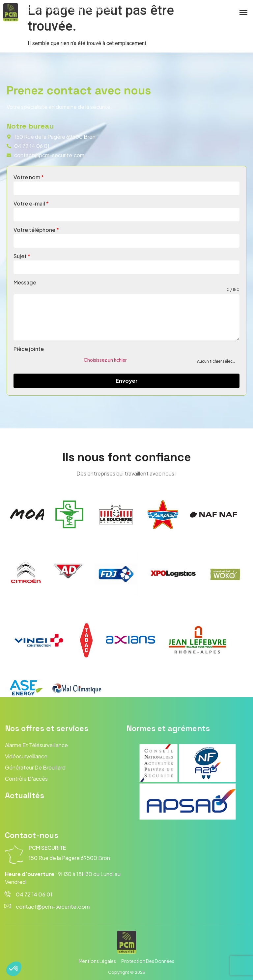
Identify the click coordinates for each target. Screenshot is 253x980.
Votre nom (29, 177)
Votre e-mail (31, 203)
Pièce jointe (29, 349)
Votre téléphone (36, 230)
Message (25, 282)
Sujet (22, 256)
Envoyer (127, 381)
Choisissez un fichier (105, 360)
